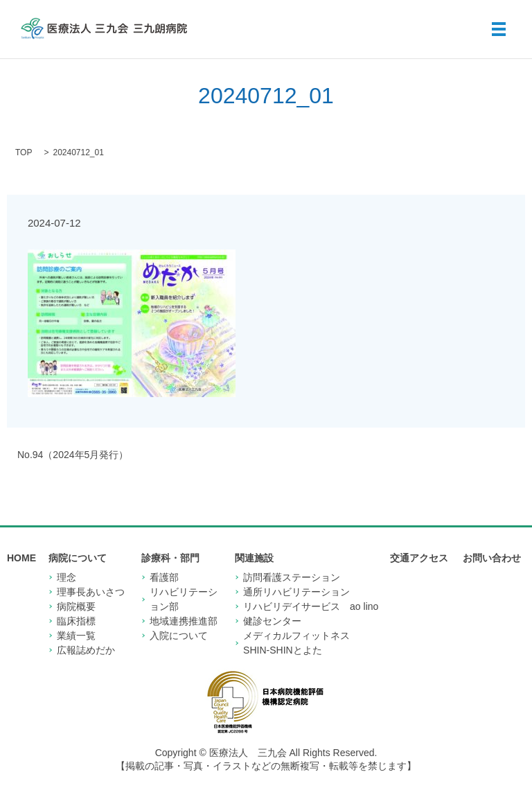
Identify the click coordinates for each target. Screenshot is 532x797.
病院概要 (76, 606)
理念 (66, 577)
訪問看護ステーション (292, 577)
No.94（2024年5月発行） (73, 455)
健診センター (272, 621)
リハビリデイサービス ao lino (311, 606)
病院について (78, 558)
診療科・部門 (170, 558)
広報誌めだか (86, 650)
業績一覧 (76, 636)
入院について (179, 636)
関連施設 (254, 558)
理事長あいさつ (91, 592)
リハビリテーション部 (184, 599)
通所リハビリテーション (296, 592)
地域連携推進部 (184, 621)
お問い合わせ (492, 558)
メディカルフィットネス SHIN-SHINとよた (301, 643)
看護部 (164, 577)
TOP (24, 152)
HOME (21, 558)
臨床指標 (76, 621)
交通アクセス (419, 558)
